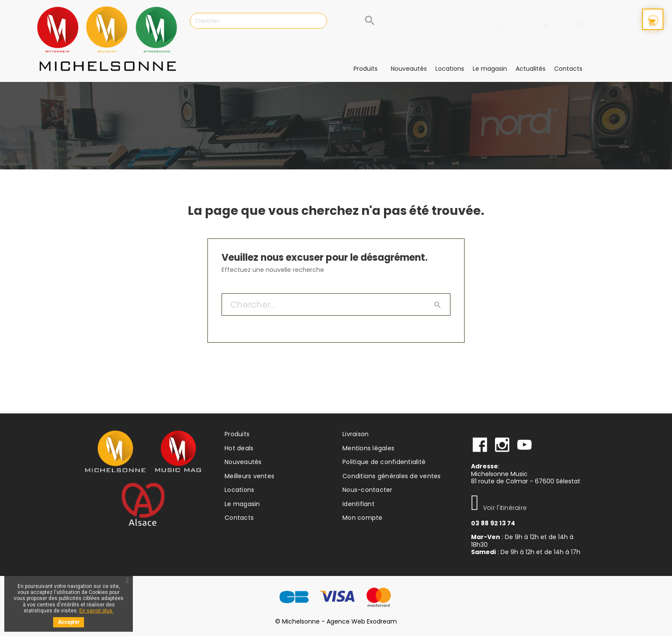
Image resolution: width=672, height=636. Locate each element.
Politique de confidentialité (384, 462)
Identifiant (358, 504)
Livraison (355, 434)
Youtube (525, 445)
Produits (237, 434)
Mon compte (363, 518)
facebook (480, 445)
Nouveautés (243, 462)
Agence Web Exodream (362, 621)
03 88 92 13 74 (493, 523)
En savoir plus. (96, 611)
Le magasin (242, 504)
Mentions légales (368, 448)
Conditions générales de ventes (392, 476)
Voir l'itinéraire (499, 508)
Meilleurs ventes (249, 476)
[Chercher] (285, 21)
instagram (502, 445)
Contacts (239, 518)
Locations (239, 490)
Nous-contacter (367, 490)
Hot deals (239, 448)
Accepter (69, 622)
